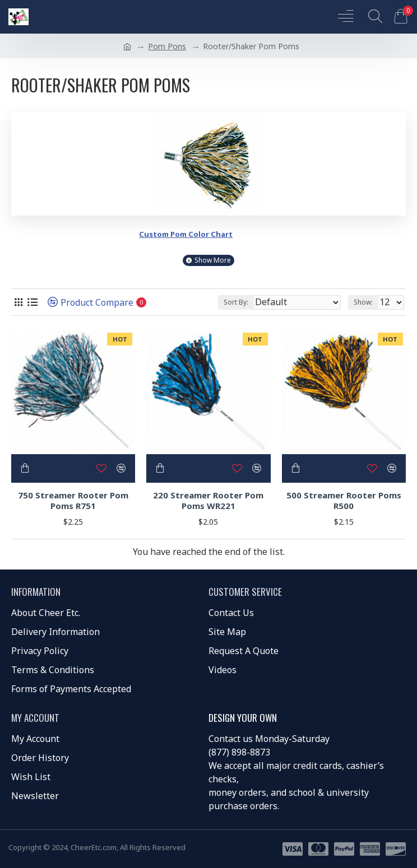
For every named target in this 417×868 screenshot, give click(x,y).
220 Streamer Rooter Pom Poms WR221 (208, 501)
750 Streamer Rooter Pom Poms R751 (73, 501)
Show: (363, 302)
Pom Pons (167, 46)
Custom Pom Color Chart (186, 234)
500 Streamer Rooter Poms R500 (344, 501)
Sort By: (236, 302)
